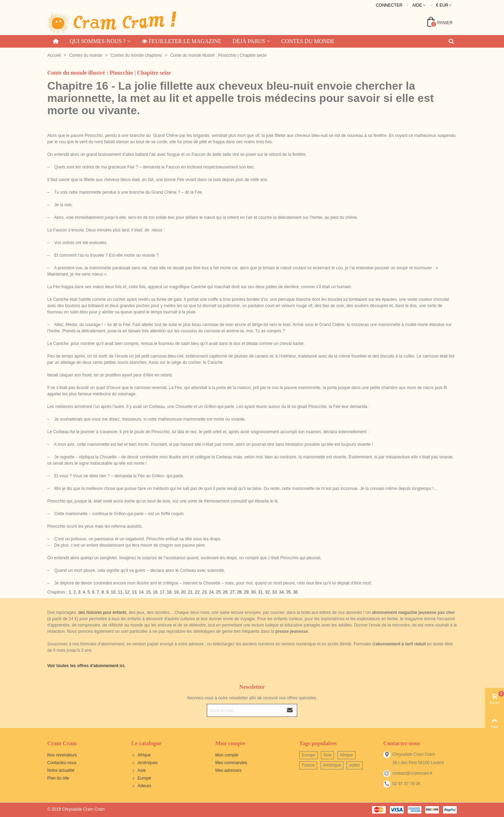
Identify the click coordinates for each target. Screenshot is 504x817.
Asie (138, 770)
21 (190, 592)
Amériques (144, 763)
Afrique (141, 755)
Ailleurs (141, 786)
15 (148, 592)
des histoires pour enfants (102, 612)
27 (232, 592)
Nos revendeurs (62, 755)
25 (218, 592)
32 (267, 592)
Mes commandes (231, 763)
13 (134, 592)
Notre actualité (61, 770)
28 (239, 592)
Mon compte (227, 755)
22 (197, 592)
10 (113, 592)
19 (176, 592)
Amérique (332, 765)
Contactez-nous (62, 763)
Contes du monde (308, 41)
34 (281, 592)
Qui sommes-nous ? (98, 41)
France (308, 765)
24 (211, 592)
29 (246, 592)
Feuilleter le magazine (182, 41)
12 (127, 592)
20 (183, 592)
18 (169, 592)
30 (253, 592)
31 (260, 592)
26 (225, 592)
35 (288, 592)
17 (162, 592)
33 (274, 592)
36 (295, 592)
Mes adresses (228, 770)
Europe (141, 778)
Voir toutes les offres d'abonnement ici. (86, 666)
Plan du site (58, 778)
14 (141, 592)
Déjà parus (249, 41)
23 (204, 592)
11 (120, 592)
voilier (354, 765)
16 (155, 592)
